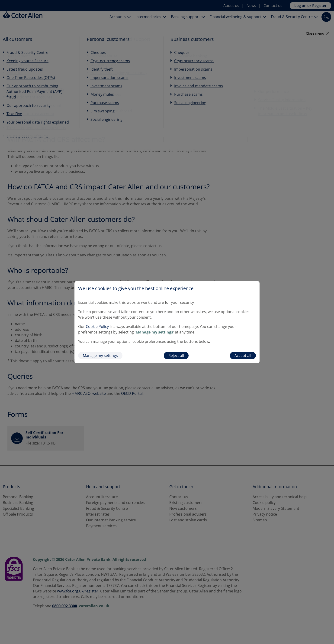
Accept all (243, 356)
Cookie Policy (97, 327)
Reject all (176, 356)
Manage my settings (100, 356)
